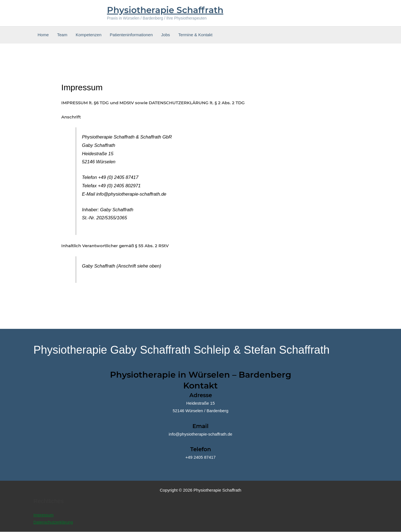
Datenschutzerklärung (54, 523)
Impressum (44, 515)
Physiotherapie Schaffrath (165, 10)
